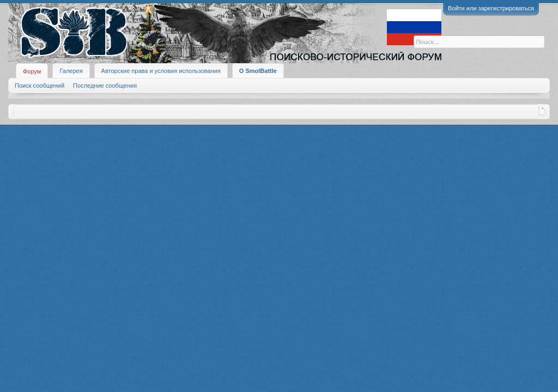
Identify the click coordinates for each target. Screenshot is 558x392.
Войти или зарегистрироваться (491, 8)
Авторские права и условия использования (161, 71)
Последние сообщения (105, 85)
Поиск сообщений (40, 85)
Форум (32, 71)
